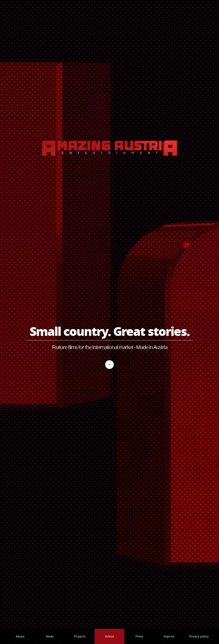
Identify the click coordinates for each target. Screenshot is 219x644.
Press (139, 636)
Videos (109, 636)
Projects (80, 636)
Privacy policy (199, 636)
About (20, 636)
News (50, 636)
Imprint (169, 636)
